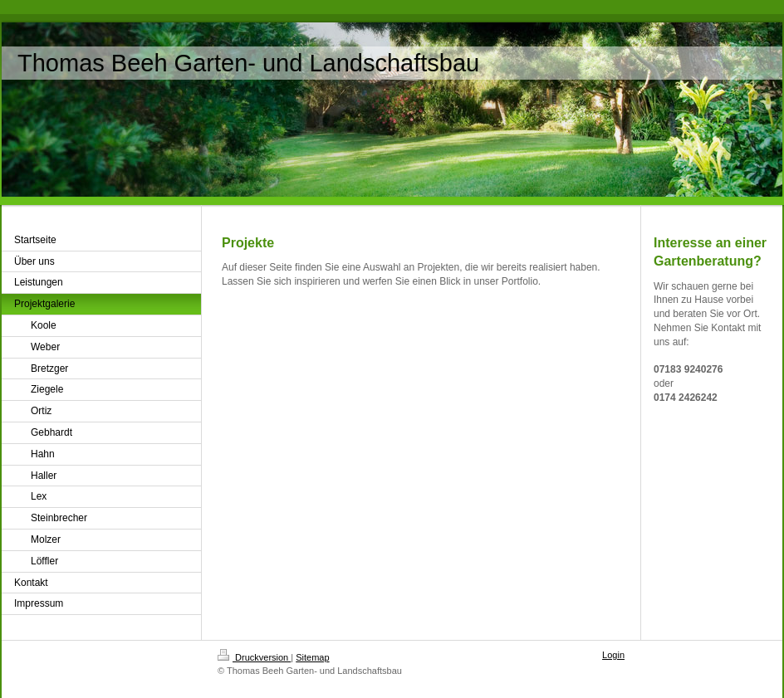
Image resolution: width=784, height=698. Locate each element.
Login (613, 655)
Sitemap (312, 657)
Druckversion (254, 657)
